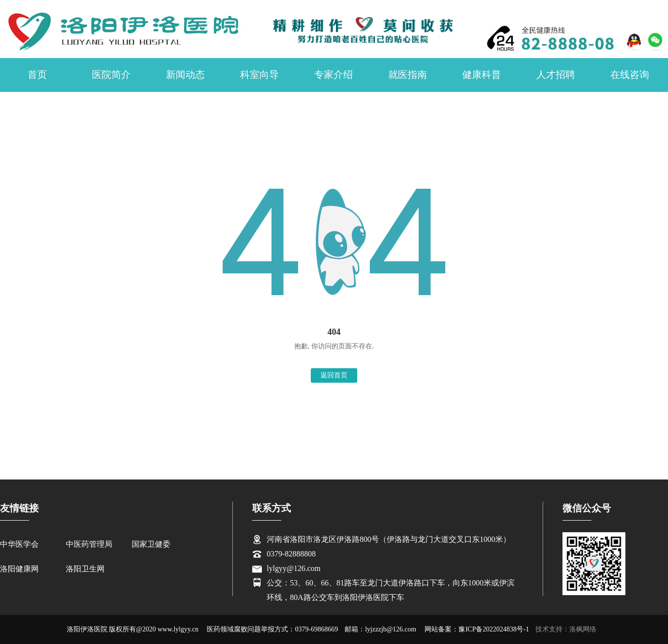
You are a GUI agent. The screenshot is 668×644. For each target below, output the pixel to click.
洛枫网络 (583, 629)
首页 (37, 75)
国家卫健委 (151, 544)
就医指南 (408, 75)
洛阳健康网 (19, 569)
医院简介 (111, 75)
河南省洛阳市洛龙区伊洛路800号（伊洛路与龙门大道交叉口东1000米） (389, 539)
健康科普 (482, 75)
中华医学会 (19, 544)
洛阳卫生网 (85, 569)
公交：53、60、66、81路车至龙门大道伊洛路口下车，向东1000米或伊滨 (391, 583)
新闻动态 (185, 75)
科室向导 (259, 75)
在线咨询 (630, 75)
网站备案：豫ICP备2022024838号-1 (477, 629)
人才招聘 (556, 75)
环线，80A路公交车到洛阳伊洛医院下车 (335, 597)
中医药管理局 (89, 544)
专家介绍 (334, 75)
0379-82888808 (291, 554)
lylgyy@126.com (294, 568)
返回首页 (334, 375)
